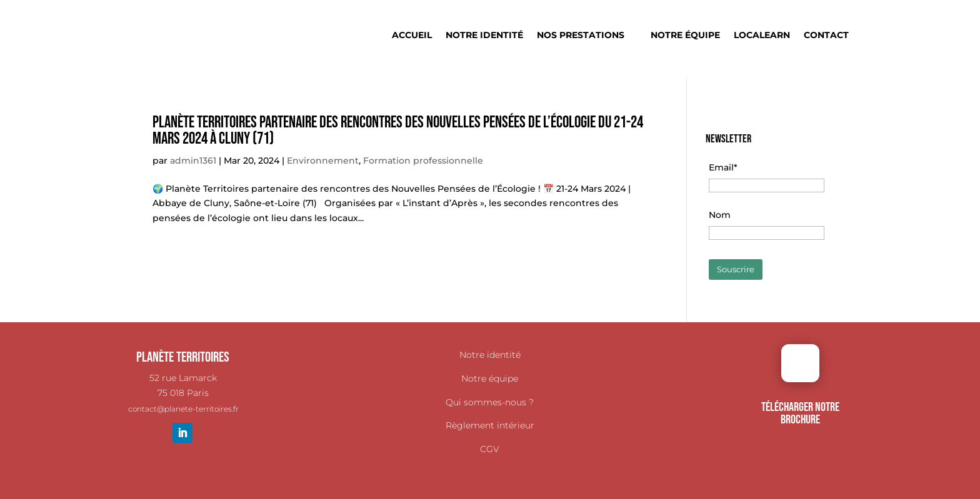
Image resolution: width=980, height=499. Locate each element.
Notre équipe (490, 378)
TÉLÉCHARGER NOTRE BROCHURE (800, 413)
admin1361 (193, 161)
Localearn (762, 36)
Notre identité (484, 36)
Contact (826, 36)
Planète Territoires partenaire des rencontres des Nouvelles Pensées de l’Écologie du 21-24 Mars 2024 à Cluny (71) (398, 131)
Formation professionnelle (423, 161)
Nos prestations (581, 36)
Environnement (323, 161)
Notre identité (490, 355)
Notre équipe (685, 36)
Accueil (412, 36)
